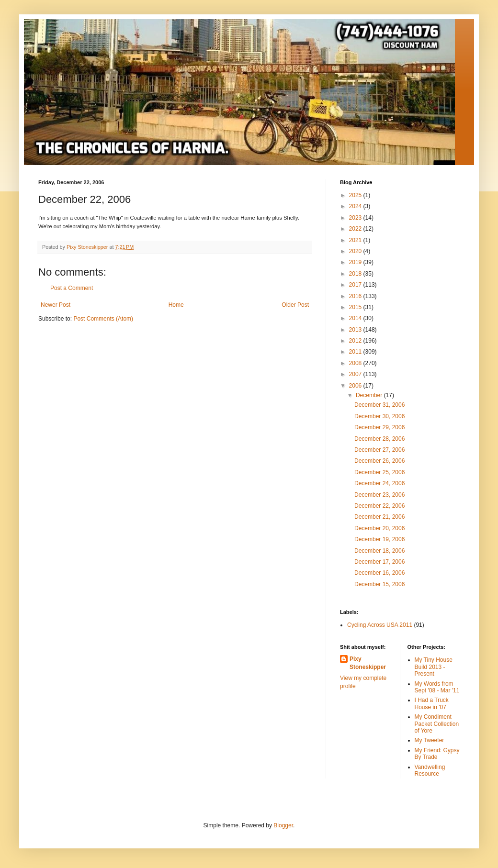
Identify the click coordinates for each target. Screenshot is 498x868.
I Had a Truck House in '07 (432, 703)
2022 (356, 229)
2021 (356, 240)
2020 (356, 251)
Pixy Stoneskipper (368, 663)
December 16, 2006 (379, 573)
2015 (356, 307)
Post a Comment (72, 288)
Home (176, 305)
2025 (356, 195)
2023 (356, 218)
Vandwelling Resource (430, 770)
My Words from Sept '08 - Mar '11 (437, 687)
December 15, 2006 (379, 584)
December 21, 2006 (379, 517)
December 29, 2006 (379, 427)
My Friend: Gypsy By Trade (437, 754)
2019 (356, 262)
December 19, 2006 (379, 539)
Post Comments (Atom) (103, 319)
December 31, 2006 (379, 405)
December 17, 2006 (379, 562)
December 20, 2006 (379, 528)
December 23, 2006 (379, 495)
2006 (356, 386)
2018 (356, 274)
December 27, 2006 (379, 450)
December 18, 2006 (379, 551)
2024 (356, 206)
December (370, 395)
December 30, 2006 (379, 416)
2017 (356, 285)
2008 (356, 363)
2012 (356, 341)
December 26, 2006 (379, 461)
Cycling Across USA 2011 (380, 625)
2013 (356, 330)
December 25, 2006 (379, 472)
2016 (356, 296)
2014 (356, 318)
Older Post (295, 305)
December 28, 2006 (379, 439)
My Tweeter (430, 740)
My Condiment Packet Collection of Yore (437, 724)
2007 (356, 374)
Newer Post (56, 305)
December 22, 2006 (379, 506)
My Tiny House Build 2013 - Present (434, 667)
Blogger (283, 825)
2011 (356, 352)
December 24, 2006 (379, 483)
